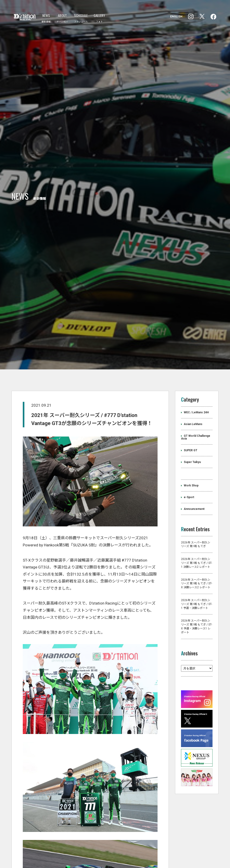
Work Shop (191, 552)
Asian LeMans (193, 490)
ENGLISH (176, 17)
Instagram (213, 17)
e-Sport (189, 563)
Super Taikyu (192, 528)
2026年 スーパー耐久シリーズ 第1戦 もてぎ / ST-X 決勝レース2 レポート (197, 650)
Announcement (194, 575)
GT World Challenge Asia (196, 503)
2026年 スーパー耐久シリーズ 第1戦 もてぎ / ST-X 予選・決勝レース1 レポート (197, 693)
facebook (191, 17)
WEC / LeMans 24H (196, 479)
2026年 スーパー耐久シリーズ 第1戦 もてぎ (196, 611)
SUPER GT (191, 517)
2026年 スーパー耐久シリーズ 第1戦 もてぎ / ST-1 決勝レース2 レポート (197, 629)
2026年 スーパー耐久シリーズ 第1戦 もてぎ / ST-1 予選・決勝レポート (197, 670)
